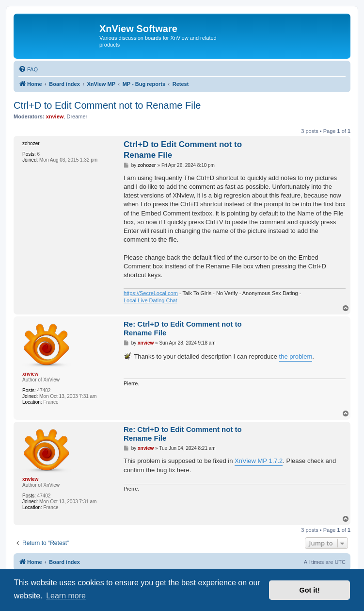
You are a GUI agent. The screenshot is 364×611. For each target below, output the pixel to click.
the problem (296, 356)
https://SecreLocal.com (151, 293)
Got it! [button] (310, 590)
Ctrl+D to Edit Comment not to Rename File (107, 105)
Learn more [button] (66, 596)
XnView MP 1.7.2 (259, 461)
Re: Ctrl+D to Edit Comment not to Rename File (183, 329)
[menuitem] (28, 69)
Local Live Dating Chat (150, 300)
